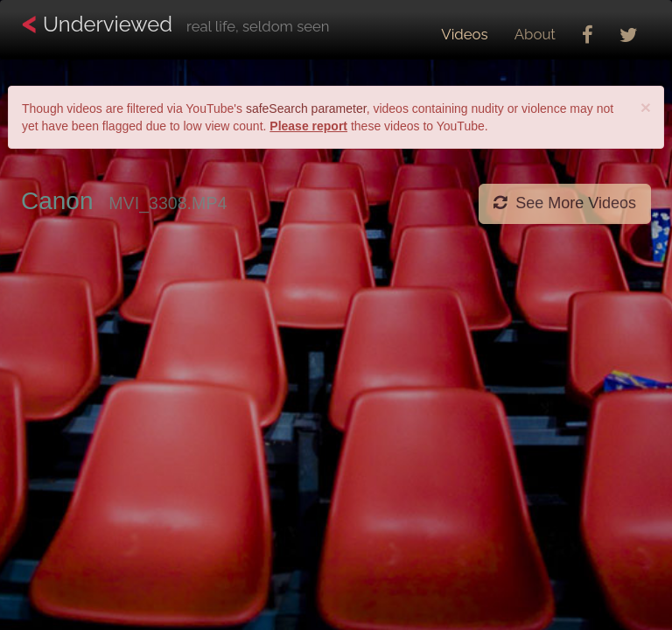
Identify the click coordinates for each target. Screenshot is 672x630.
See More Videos (565, 203)
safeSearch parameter (306, 108)
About (535, 34)
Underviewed (175, 24)
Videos (464, 34)
